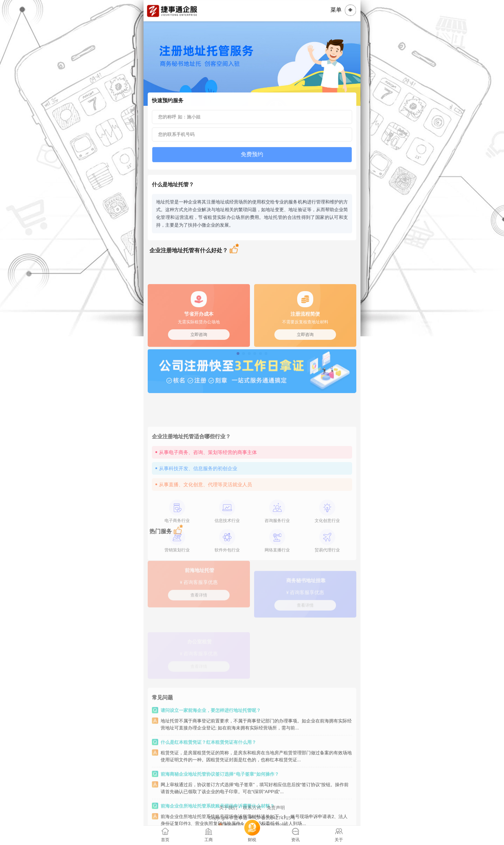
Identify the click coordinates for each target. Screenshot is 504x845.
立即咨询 (199, 361)
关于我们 (228, 821)
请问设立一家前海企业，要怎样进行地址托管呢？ (211, 761)
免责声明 (276, 821)
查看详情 (199, 613)
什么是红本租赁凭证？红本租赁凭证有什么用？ (208, 793)
